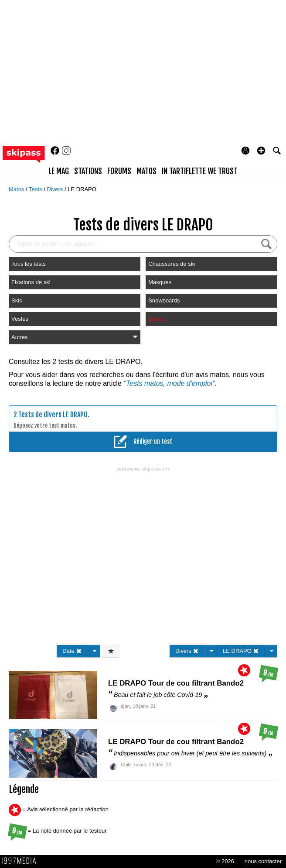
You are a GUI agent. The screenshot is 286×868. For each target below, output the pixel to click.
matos (146, 171)
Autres (75, 337)
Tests (36, 189)
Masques (160, 282)
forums (119, 171)
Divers (55, 189)
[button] (261, 151)
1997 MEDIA (21, 861)
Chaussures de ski (172, 264)
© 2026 (225, 861)
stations (88, 171)
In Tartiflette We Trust (200, 171)
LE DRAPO (82, 189)
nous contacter (263, 861)
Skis (17, 300)
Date (72, 651)
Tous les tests (29, 264)
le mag (59, 171)
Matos (17, 189)
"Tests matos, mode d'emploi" (169, 383)
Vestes (20, 319)
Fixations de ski (31, 282)
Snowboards (164, 300)
